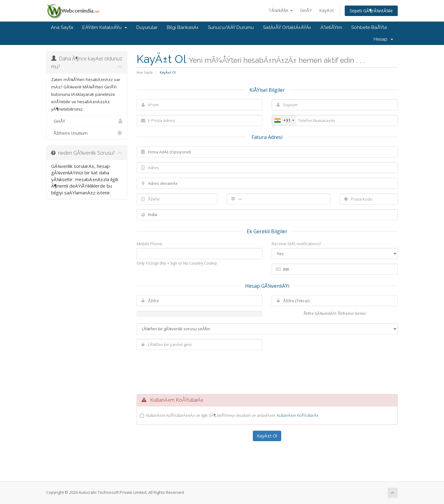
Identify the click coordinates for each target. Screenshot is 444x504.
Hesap (383, 39)
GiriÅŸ (306, 10)
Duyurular (147, 27)
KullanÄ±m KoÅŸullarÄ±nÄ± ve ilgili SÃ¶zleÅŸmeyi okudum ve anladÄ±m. (232, 415)
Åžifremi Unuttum (87, 133)
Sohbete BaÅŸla (369, 27)
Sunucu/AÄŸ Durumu (231, 27)
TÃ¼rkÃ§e (281, 10)
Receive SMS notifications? (296, 244)
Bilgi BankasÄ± (183, 27)
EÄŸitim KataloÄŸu (105, 27)
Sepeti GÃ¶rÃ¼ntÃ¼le (371, 11)
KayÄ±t (327, 10)
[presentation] (267, 371)
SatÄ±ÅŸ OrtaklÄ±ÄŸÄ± (287, 27)
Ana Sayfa (62, 27)
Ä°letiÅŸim (331, 27)
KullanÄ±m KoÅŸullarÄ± (298, 415)
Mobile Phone (150, 244)
